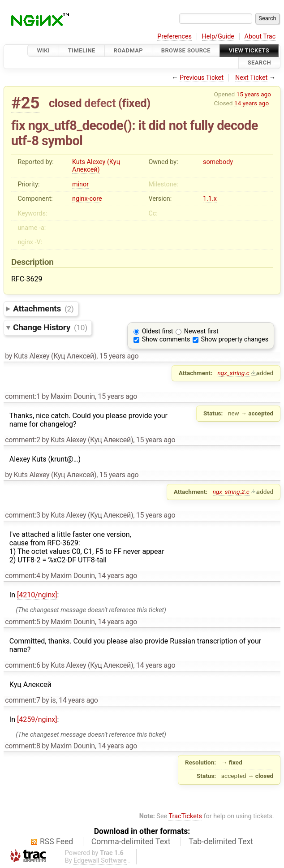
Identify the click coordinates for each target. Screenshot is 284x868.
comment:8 (22, 746)
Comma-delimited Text (131, 842)
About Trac (260, 37)
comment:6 (22, 665)
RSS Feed (56, 842)
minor (80, 184)
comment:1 (22, 396)
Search (259, 63)
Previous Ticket (202, 78)
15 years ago (254, 94)
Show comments (166, 339)
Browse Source (186, 50)
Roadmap (129, 50)
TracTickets (185, 816)
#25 (25, 103)
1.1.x (210, 199)
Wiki (43, 50)
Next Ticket (251, 78)
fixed (135, 103)
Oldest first (158, 331)
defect (100, 103)
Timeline (82, 50)
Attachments (43, 309)
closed (65, 103)
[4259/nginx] (37, 719)
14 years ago (252, 103)
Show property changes (235, 339)
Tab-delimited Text (221, 842)
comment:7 (22, 700)
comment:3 (22, 515)
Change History (50, 327)
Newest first (201, 331)
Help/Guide (218, 37)
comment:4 (22, 576)
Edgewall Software (100, 861)
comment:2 (22, 440)
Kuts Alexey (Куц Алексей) (96, 166)
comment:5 (22, 622)
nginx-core (87, 199)
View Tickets (249, 50)
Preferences (174, 37)
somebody (218, 162)
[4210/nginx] (37, 595)
